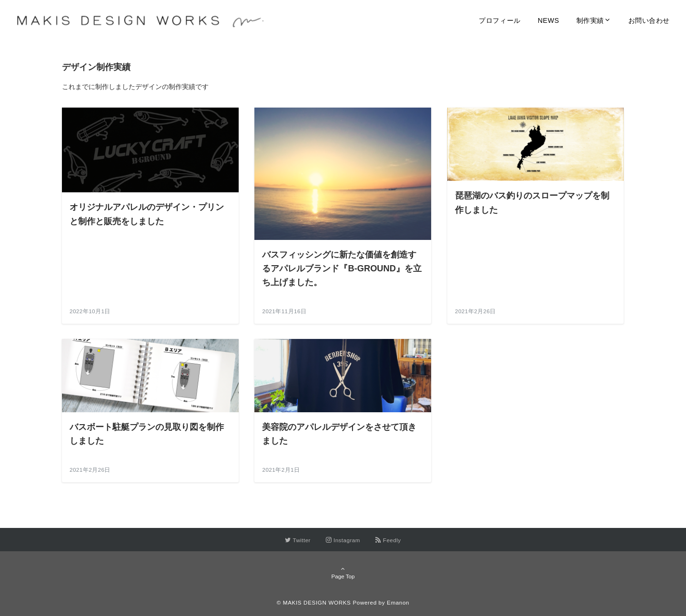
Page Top (343, 573)
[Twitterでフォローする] (298, 540)
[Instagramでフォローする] (343, 540)
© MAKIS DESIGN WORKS (314, 602)
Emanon (398, 602)
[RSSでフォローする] (388, 540)
